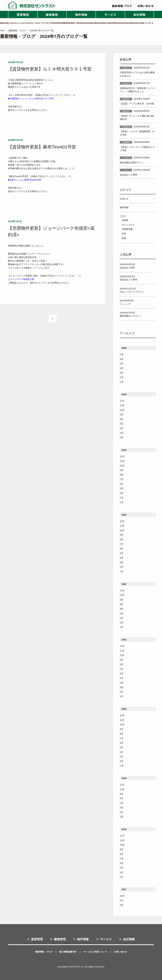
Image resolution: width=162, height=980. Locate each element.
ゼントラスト (128, 225)
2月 (121, 377)
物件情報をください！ (131, 316)
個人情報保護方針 (68, 952)
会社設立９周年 (127, 268)
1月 (121, 382)
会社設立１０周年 (129, 175)
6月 (121, 359)
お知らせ (124, 199)
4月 (121, 368)
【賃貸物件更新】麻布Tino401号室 (42, 147)
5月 (121, 364)
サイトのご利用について (95, 952)
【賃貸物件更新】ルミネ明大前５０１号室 (50, 69)
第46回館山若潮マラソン (132, 163)
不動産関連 (127, 229)
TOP (2, 30)
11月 (122, 405)
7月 (121, 354)
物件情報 (124, 207)
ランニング (125, 304)
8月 (121, 419)
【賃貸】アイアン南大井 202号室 (137, 104)
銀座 (124, 238)
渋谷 (124, 234)
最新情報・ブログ (17, 30)
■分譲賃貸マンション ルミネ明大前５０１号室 (31, 98)
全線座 (125, 220)
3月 (121, 373)
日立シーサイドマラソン (132, 292)
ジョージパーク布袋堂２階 (21, 279)
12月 (122, 401)
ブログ (123, 216)
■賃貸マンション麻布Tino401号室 (25, 180)
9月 (121, 415)
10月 (122, 410)
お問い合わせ (120, 952)
